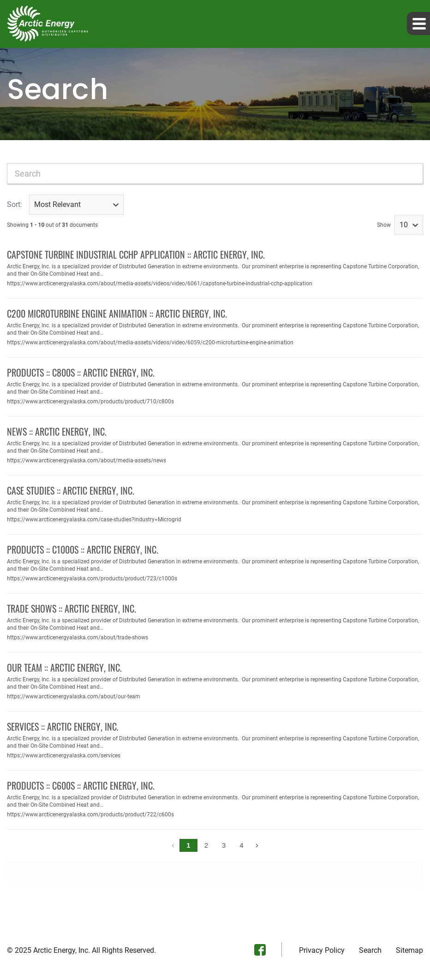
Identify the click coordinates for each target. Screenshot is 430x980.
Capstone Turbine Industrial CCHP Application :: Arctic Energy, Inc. (136, 254)
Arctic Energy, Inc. (62, 950)
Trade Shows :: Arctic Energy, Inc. (72, 608)
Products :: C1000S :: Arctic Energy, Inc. (83, 549)
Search (370, 950)
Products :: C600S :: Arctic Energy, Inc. (81, 785)
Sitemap (409, 950)
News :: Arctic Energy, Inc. (57, 431)
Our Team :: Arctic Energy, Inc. (64, 667)
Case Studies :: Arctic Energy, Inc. (71, 490)
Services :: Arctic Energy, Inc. (63, 726)
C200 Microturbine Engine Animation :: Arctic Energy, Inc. (117, 313)
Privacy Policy (322, 950)
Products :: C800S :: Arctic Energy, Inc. (81, 372)
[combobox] (215, 174)
